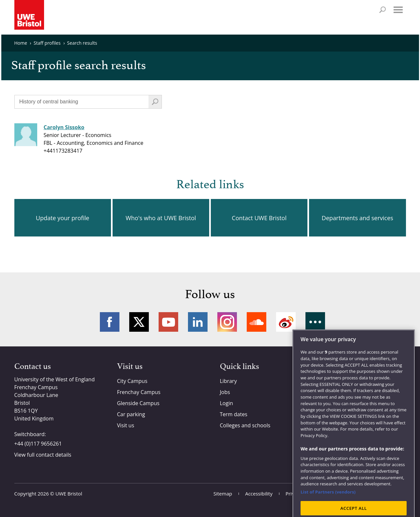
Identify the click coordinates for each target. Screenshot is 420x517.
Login (227, 403)
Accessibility (259, 494)
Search (382, 10)
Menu (398, 10)
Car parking (131, 414)
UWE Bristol (69, 494)
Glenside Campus (138, 403)
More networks (315, 322)
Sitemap (223, 494)
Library (228, 381)
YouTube (168, 322)
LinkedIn (198, 322)
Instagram (227, 322)
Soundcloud (257, 322)
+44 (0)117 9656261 (38, 444)
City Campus (132, 381)
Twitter (139, 322)
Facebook (110, 322)
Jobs (225, 392)
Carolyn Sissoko (64, 127)
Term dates (234, 414)
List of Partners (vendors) (328, 505)
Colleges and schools (245, 425)
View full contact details (43, 455)
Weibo (286, 322)
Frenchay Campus (139, 392)
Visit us (126, 425)
